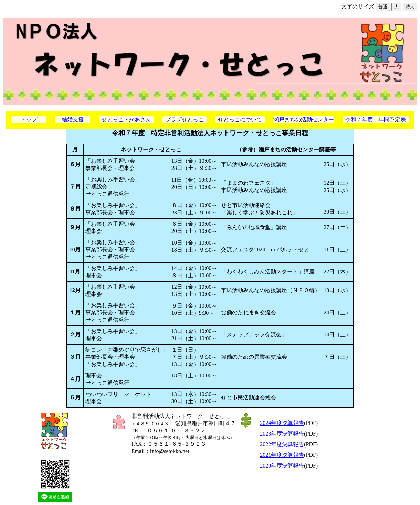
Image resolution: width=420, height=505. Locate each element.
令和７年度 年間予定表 (376, 120)
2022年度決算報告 (282, 444)
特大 (410, 7)
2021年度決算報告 (282, 455)
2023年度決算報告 (282, 434)
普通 (383, 7)
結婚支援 (73, 120)
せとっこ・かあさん (126, 120)
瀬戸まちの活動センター (304, 120)
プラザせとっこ (185, 120)
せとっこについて (240, 120)
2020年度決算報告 (282, 466)
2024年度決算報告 (282, 423)
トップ (29, 120)
